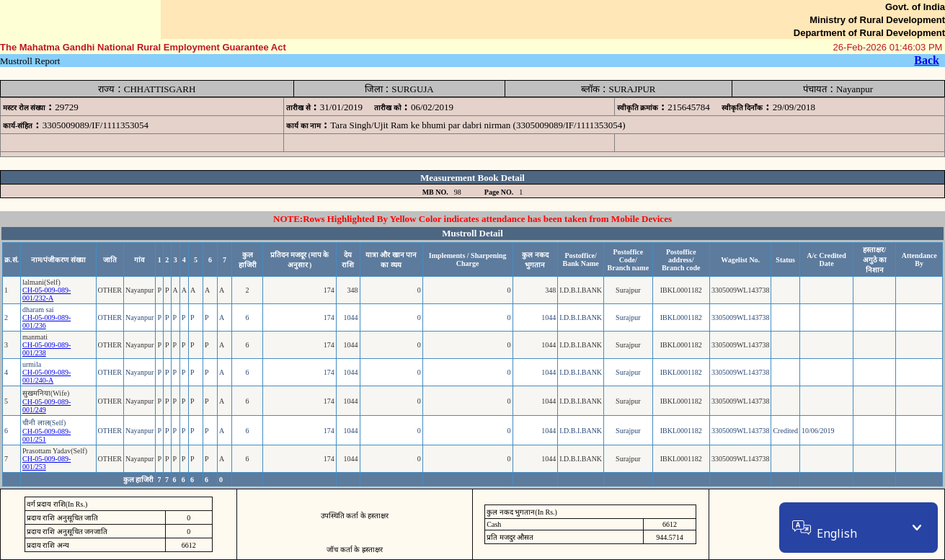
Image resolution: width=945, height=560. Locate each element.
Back (927, 60)
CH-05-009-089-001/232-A (46, 294)
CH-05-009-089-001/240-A (46, 376)
